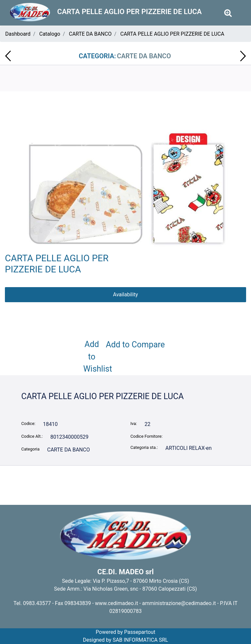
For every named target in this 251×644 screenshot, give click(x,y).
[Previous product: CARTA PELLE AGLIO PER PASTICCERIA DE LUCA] (8, 56)
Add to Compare (135, 345)
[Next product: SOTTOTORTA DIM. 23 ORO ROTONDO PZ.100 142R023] (243, 56)
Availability (125, 294)
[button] (126, 184)
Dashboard (18, 34)
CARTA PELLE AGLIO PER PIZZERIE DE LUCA (172, 34)
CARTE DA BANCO (90, 34)
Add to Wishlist (93, 357)
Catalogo (50, 34)
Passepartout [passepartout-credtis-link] (140, 632)
